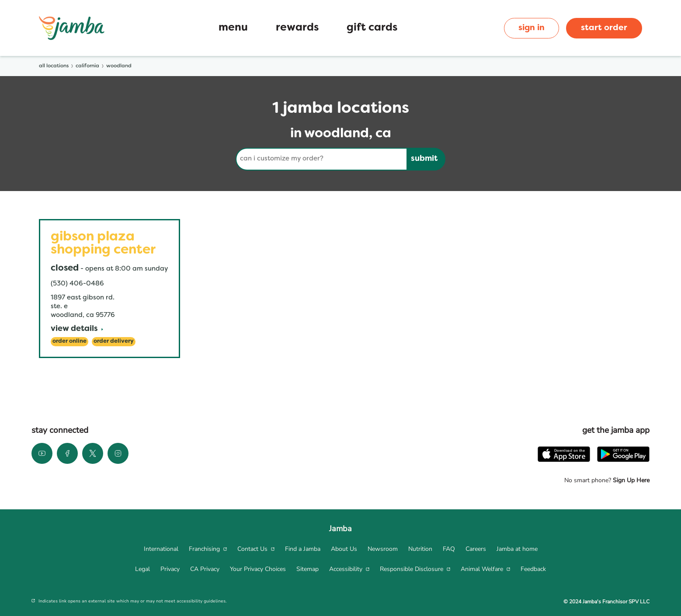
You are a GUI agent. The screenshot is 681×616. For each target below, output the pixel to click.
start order (604, 28)
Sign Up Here (630, 480)
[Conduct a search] (321, 159)
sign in (532, 28)
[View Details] (77, 329)
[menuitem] (161, 549)
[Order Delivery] (114, 342)
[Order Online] (69, 342)
